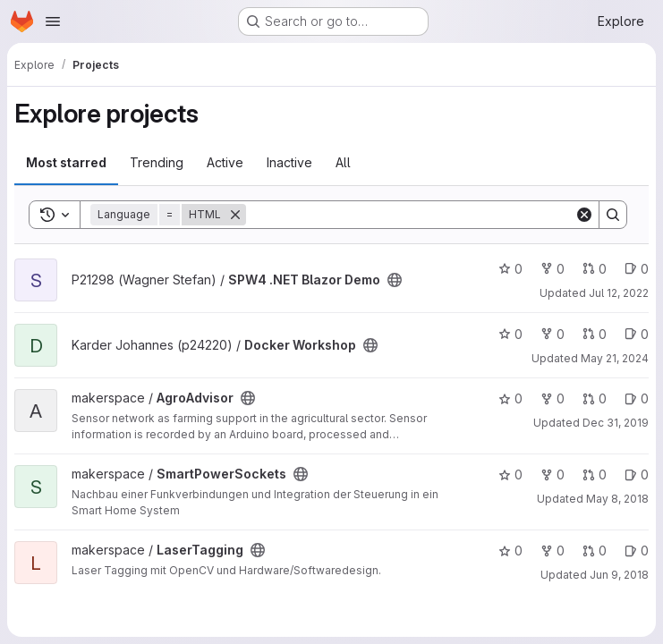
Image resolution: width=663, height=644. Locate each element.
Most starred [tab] (66, 162)
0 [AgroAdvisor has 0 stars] (510, 398)
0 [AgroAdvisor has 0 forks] (552, 398)
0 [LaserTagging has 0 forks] (552, 551)
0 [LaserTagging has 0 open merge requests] (595, 551)
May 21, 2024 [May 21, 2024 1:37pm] (615, 358)
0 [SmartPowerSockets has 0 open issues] (637, 475)
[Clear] (584, 215)
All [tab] (343, 162)
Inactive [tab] (289, 162)
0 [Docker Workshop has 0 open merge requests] (595, 334)
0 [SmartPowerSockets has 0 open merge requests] (595, 475)
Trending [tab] (157, 162)
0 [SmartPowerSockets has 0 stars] (510, 475)
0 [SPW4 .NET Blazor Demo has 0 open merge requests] (595, 269)
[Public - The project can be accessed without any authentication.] (395, 280)
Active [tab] (225, 162)
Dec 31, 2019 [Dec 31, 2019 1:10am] (616, 423)
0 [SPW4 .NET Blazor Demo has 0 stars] (510, 269)
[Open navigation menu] (53, 21)
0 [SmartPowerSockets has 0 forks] (552, 475)
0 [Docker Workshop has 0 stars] (510, 334)
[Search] (410, 215)
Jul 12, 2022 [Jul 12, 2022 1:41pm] (619, 293)
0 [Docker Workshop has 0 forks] (552, 334)
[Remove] (235, 215)
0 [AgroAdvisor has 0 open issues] (637, 398)
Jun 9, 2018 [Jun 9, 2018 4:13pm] (619, 575)
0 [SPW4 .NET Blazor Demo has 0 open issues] (637, 269)
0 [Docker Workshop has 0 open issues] (637, 334)
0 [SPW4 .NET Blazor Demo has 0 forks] (552, 269)
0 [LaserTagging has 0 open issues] (637, 551)
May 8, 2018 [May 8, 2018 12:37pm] (617, 499)
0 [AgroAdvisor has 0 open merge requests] (595, 398)
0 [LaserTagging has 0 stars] (510, 551)
